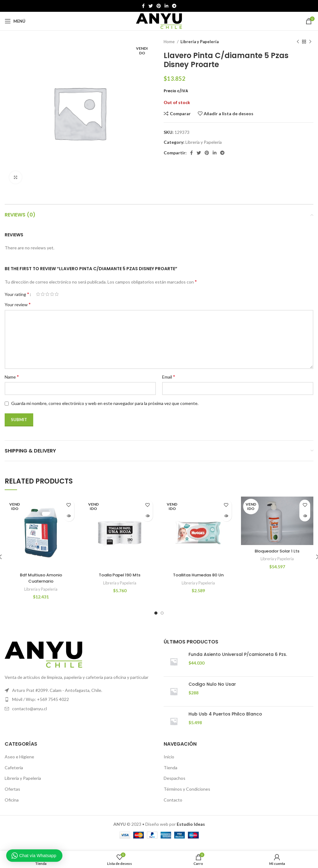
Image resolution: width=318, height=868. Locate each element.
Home (170, 42)
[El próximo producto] (310, 42)
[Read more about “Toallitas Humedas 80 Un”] (226, 516)
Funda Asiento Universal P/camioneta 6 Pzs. (238, 660)
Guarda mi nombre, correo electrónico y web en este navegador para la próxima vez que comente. (105, 403)
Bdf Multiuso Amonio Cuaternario (41, 578)
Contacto (173, 806)
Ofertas (12, 795)
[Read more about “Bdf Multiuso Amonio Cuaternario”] (69, 516)
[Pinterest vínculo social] (159, 6)
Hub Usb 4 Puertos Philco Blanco (225, 720)
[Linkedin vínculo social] (166, 6)
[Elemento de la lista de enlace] (79, 706)
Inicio (169, 763)
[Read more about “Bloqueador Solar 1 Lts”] (305, 516)
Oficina (12, 806)
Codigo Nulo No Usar (212, 690)
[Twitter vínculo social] (151, 6)
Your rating (17, 294)
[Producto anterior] (298, 42)
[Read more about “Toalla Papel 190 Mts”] (147, 516)
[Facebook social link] (143, 6)
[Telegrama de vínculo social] (174, 6)
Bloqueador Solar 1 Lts (277, 551)
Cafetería (14, 773)
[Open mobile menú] (15, 21)
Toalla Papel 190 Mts (120, 575)
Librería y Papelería (200, 42)
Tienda (170, 773)
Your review (18, 304)
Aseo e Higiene (19, 763)
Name (12, 377)
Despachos (175, 784)
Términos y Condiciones (187, 795)
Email (169, 377)
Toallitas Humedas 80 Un (198, 575)
